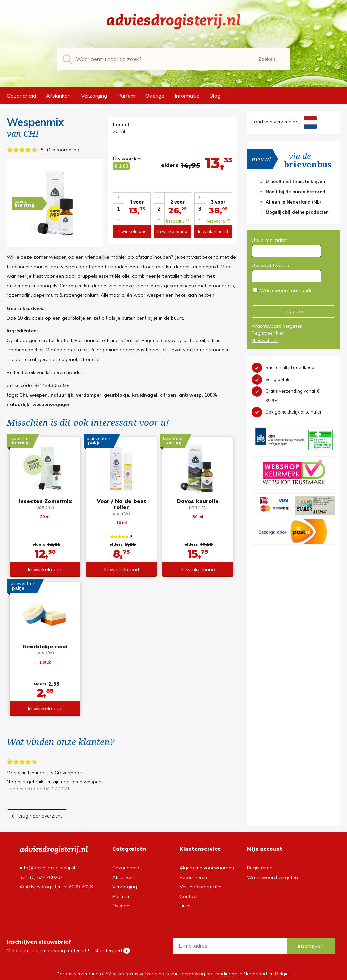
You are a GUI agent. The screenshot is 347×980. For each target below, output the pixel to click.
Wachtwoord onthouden (288, 290)
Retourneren (193, 877)
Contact (189, 896)
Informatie (187, 96)
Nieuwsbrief (265, 340)
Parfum (126, 96)
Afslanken (58, 96)
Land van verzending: (284, 122)
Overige (155, 96)
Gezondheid (21, 96)
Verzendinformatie (200, 887)
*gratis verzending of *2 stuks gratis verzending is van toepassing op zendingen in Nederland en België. (173, 974)
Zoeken (267, 59)
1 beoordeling (64, 150)
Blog (215, 96)
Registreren (260, 868)
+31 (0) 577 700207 (41, 877)
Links (185, 906)
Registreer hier (268, 333)
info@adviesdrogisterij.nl (47, 868)
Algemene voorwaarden (207, 868)
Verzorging (94, 96)
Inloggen (293, 311)
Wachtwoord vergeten (277, 326)
